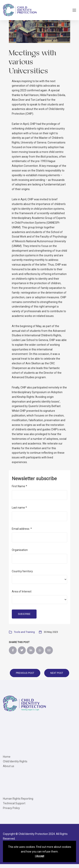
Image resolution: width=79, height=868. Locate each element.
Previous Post (25, 673)
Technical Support (14, 803)
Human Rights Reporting (18, 799)
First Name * (19, 486)
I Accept (40, 856)
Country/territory (22, 571)
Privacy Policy (11, 808)
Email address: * (22, 529)
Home (7, 757)
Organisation (20, 550)
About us (9, 766)
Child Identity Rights (15, 761)
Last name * (19, 508)
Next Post (57, 673)
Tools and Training (24, 632)
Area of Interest (22, 591)
